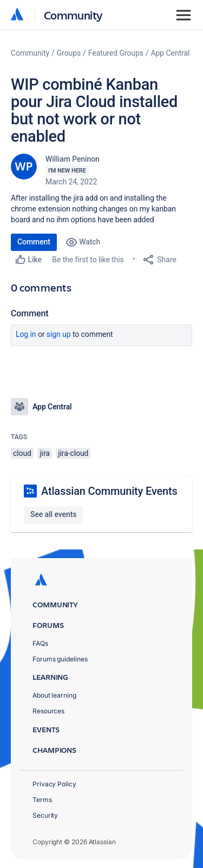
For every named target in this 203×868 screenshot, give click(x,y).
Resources (48, 711)
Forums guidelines (60, 659)
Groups (69, 53)
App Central (171, 53)
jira (45, 453)
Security (45, 815)
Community (73, 15)
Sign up (59, 334)
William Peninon (73, 159)
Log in (26, 334)
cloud (22, 453)
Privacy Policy (54, 784)
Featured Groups (116, 53)
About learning (54, 695)
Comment (34, 242)
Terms (42, 800)
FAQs (40, 643)
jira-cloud (73, 453)
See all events (53, 514)
